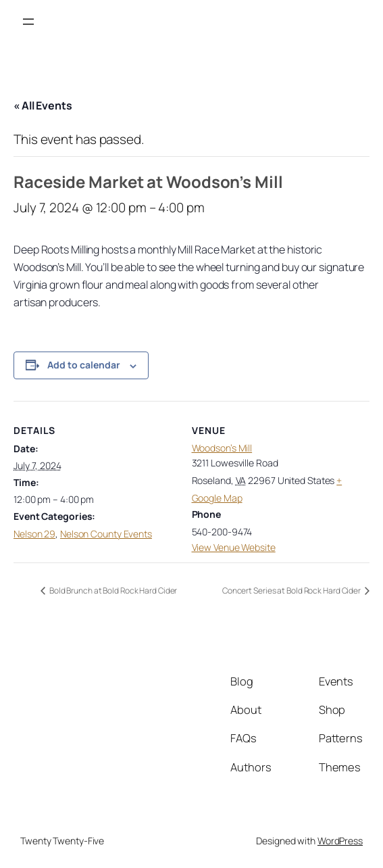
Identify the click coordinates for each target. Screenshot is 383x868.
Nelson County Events (106, 534)
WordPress (340, 841)
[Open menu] (28, 22)
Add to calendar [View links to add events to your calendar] (84, 365)
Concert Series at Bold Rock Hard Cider (292, 590)
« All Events (43, 105)
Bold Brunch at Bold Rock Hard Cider (112, 590)
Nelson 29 (34, 534)
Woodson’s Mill (222, 448)
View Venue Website (234, 547)
